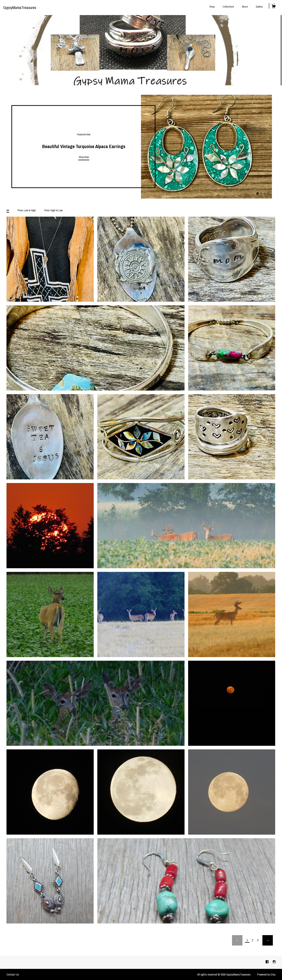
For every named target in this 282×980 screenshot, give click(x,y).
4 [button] (268, 193)
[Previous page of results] (237, 940)
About (245, 7)
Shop (212, 7)
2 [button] (261, 193)
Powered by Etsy (266, 974)
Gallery (259, 7)
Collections (228, 7)
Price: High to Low (54, 210)
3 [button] (265, 193)
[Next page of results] (268, 940)
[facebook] (267, 962)
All (8, 210)
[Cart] (274, 7)
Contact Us (13, 974)
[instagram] (274, 962)
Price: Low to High (27, 210)
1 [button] (258, 193)
